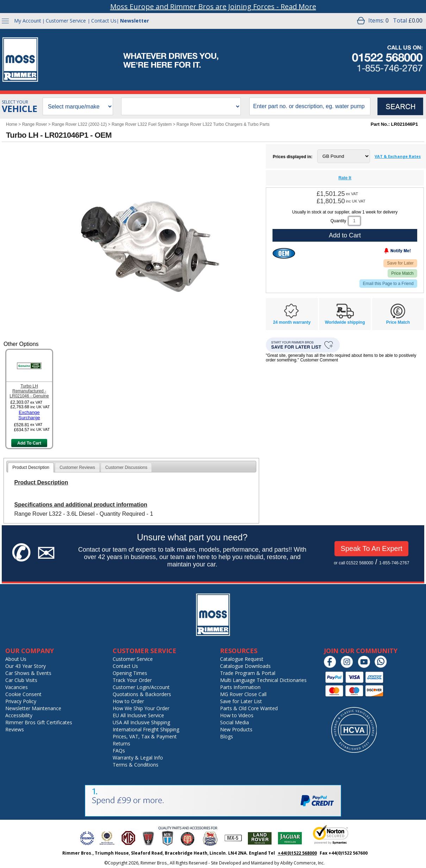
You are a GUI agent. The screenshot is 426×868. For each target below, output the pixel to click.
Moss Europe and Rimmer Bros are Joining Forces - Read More (213, 7)
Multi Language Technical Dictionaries (263, 680)
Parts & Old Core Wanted (249, 708)
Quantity (339, 221)
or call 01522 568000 (353, 563)
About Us (16, 659)
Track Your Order (132, 680)
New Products (236, 729)
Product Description (31, 467)
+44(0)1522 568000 (297, 853)
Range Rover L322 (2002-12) (79, 124)
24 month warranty (292, 322)
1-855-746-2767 (394, 563)
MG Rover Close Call (243, 694)
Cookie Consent (23, 694)
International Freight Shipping (146, 729)
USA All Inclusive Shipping (141, 722)
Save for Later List (241, 701)
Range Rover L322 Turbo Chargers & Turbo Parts (223, 124)
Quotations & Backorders (142, 694)
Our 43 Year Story (26, 666)
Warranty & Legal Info (138, 758)
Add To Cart (29, 443)
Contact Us (104, 21)
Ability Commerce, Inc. (302, 863)
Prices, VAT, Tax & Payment (145, 736)
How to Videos (237, 715)
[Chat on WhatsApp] (383, 666)
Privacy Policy (21, 701)
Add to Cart (345, 235)
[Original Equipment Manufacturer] (284, 253)
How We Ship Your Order (141, 708)
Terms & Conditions (136, 765)
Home (12, 124)
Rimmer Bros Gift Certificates (39, 722)
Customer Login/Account (141, 687)
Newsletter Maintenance (33, 708)
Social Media (234, 722)
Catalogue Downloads (245, 666)
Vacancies (17, 687)
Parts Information (240, 687)
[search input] (310, 106)
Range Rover (35, 124)
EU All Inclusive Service (138, 715)
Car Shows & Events (28, 673)
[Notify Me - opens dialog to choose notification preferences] (383, 252)
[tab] (31, 467)
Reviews (15, 729)
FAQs (119, 751)
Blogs (227, 736)
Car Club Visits (21, 680)
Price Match (402, 273)
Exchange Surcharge (29, 415)
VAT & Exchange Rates (398, 156)
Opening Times (130, 673)
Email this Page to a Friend (388, 284)
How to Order (128, 701)
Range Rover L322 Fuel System (142, 124)
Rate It (345, 178)
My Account (28, 21)
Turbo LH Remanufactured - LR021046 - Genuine (29, 391)
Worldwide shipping (345, 322)
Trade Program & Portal (248, 673)
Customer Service (66, 21)
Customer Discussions (126, 467)
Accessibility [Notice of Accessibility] (19, 715)
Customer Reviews (77, 467)
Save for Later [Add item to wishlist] (400, 263)
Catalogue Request (242, 659)
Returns (121, 743)
